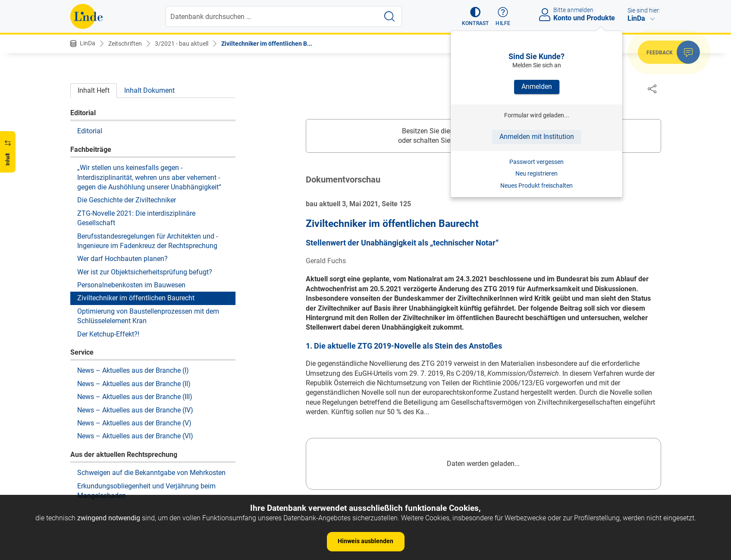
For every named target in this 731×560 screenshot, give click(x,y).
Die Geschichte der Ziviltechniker (127, 200)
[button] (475, 16)
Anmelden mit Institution (537, 137)
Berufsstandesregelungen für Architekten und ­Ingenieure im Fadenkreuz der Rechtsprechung (147, 241)
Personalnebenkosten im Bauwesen (131, 285)
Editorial (90, 131)
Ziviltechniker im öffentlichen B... (267, 44)
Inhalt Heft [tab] (94, 90)
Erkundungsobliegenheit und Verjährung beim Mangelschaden (146, 491)
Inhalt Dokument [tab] (149, 90)
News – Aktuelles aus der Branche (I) (133, 370)
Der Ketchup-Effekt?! (108, 334)
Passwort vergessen (536, 162)
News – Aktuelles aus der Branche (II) (134, 384)
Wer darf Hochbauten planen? (122, 259)
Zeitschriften (125, 44)
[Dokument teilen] (652, 88)
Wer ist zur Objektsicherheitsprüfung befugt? (145, 272)
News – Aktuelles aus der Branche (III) (135, 397)
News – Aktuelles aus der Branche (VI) (135, 436)
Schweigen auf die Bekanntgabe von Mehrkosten (151, 473)
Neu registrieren (536, 173)
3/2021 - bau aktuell (182, 44)
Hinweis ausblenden (365, 541)
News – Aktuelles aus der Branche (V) (134, 423)
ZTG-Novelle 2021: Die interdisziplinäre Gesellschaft (136, 218)
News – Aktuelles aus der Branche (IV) (135, 410)
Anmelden (537, 87)
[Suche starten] (389, 16)
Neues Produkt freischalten (536, 186)
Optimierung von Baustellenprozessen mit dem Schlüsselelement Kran (148, 316)
